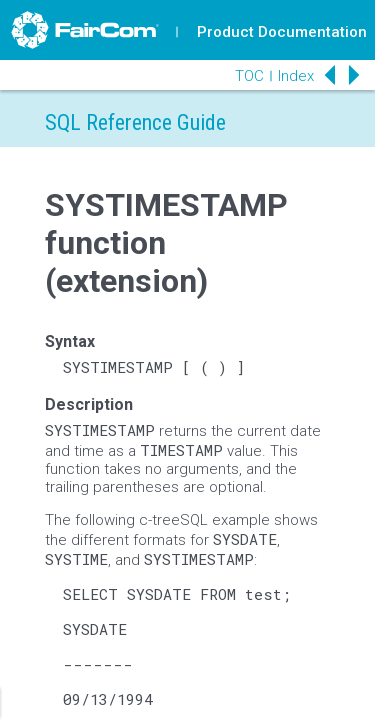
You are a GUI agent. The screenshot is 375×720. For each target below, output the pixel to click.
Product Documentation (282, 32)
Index (296, 76)
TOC (249, 76)
